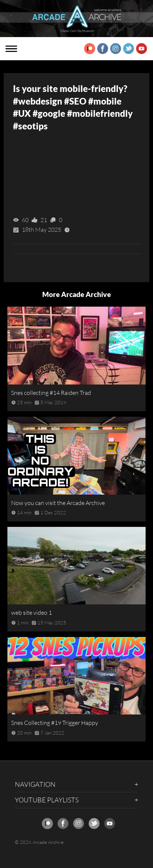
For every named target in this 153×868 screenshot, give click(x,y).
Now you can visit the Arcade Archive (58, 503)
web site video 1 (31, 613)
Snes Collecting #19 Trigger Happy (55, 723)
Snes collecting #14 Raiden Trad (51, 393)
